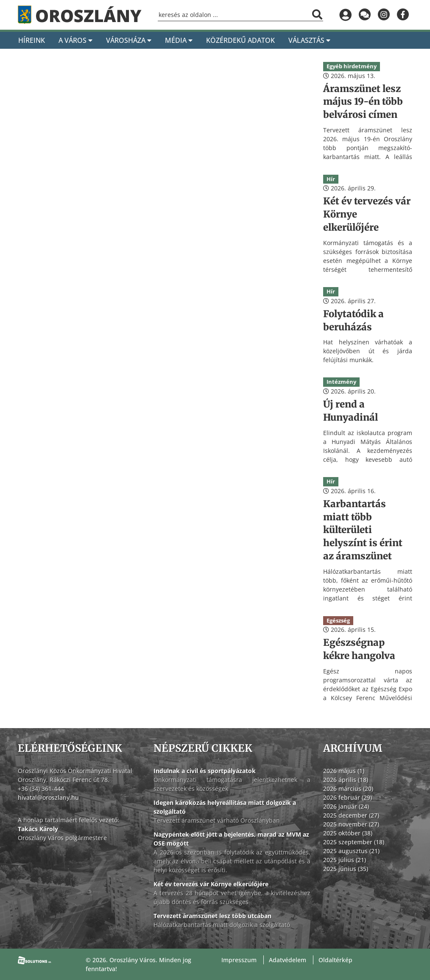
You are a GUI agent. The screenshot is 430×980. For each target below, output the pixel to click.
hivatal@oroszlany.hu (48, 797)
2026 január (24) (346, 806)
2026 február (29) (348, 797)
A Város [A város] (75, 40)
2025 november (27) (351, 824)
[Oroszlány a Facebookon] (403, 15)
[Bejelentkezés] (345, 15)
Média (179, 40)
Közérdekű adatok (240, 40)
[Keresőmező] (240, 15)
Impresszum (239, 960)
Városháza (129, 40)
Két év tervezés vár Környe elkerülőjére (211, 884)
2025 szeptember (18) (354, 842)
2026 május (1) (344, 771)
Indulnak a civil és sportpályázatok (205, 771)
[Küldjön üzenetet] (364, 15)
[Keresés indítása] (317, 14)
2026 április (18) (346, 780)
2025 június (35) (346, 869)
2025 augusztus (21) (351, 851)
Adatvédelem (288, 960)
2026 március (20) (348, 789)
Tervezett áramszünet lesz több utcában (212, 916)
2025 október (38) (348, 833)
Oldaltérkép (335, 960)
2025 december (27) (351, 815)
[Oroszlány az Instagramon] (384, 15)
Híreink (32, 40)
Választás (309, 40)
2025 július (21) (345, 860)
